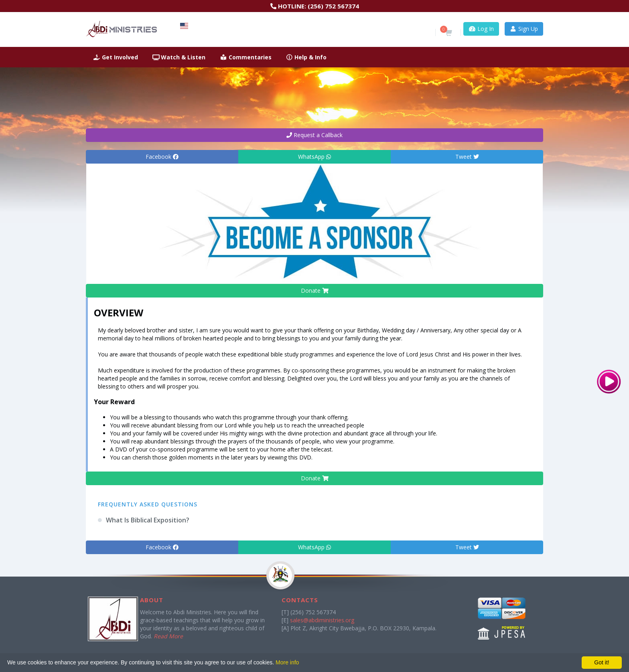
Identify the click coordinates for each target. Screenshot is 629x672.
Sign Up (524, 29)
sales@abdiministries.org (322, 620)
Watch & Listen (179, 57)
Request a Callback (314, 135)
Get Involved (116, 57)
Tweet (467, 157)
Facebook (162, 157)
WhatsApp (314, 157)
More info (287, 662)
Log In (481, 29)
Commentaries (246, 57)
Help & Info (306, 57)
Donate (315, 290)
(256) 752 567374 (333, 6)
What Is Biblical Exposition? (148, 520)
